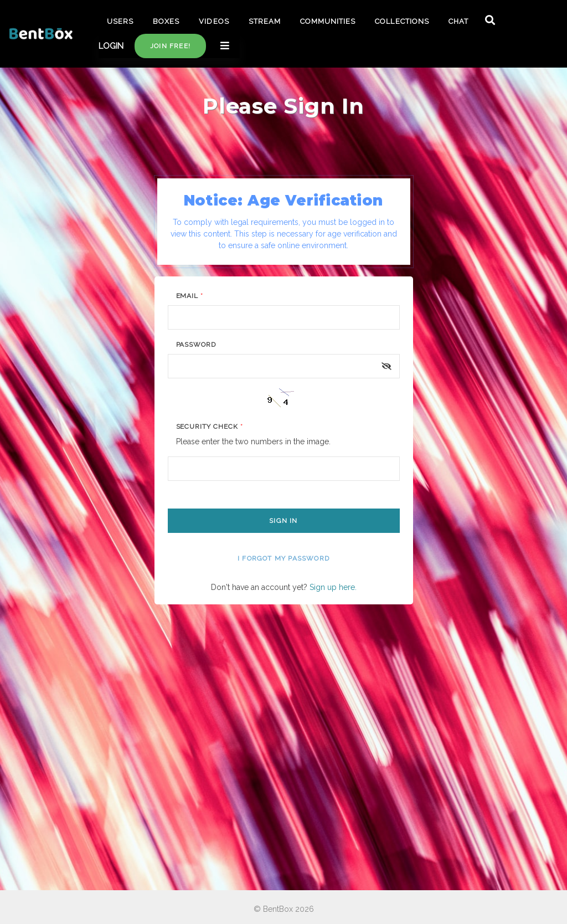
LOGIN (111, 46)
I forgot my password (283, 558)
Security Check (210, 427)
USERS (120, 21)
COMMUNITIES (328, 21)
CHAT (458, 21)
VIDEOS (214, 21)
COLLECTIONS (402, 21)
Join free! (170, 46)
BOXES (166, 21)
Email (190, 296)
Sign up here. (333, 587)
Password (196, 345)
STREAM (265, 21)
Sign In (283, 521)
